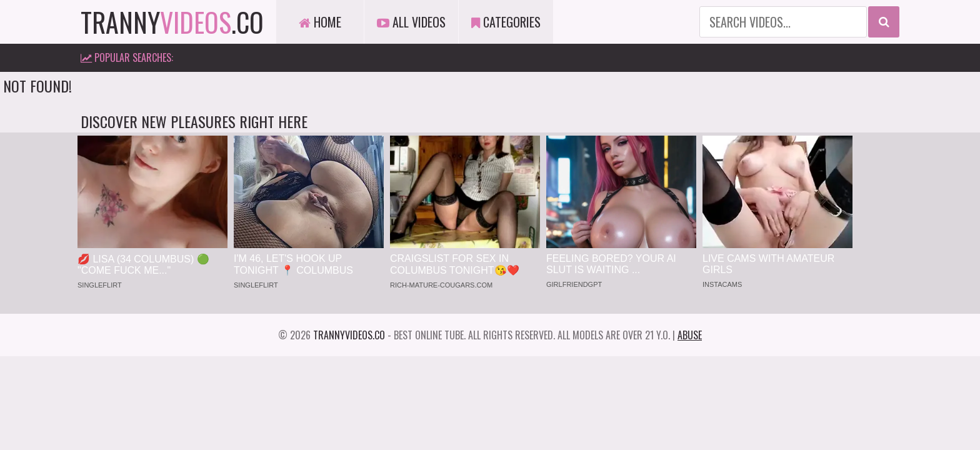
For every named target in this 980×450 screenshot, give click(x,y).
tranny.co (172, 22)
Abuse (690, 335)
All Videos (411, 22)
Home (320, 22)
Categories (506, 22)
